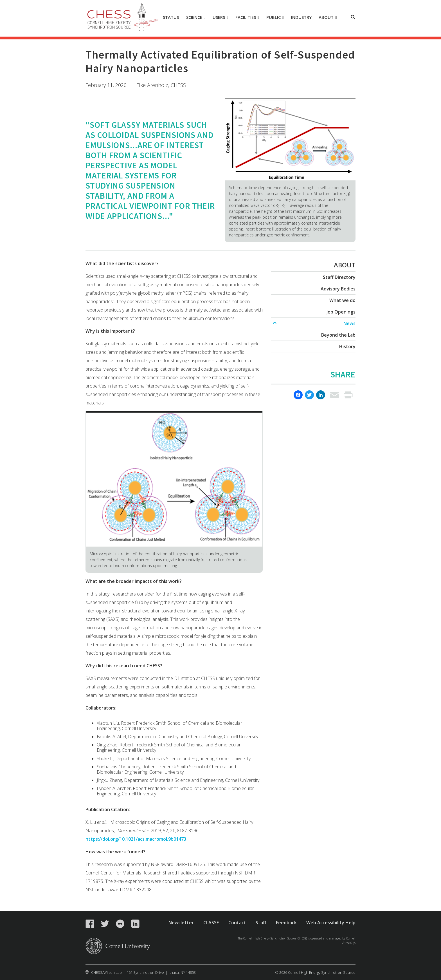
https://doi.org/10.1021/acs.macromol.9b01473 (136, 839)
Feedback (286, 923)
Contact (237, 923)
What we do (342, 300)
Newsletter (181, 923)
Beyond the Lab (338, 335)
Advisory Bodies (338, 289)
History (347, 346)
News (349, 323)
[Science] (196, 18)
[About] (328, 18)
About (345, 265)
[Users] (220, 18)
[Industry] (301, 18)
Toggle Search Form (353, 17)
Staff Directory (339, 277)
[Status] (171, 18)
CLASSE (211, 923)
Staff (261, 923)
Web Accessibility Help (331, 923)
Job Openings (341, 312)
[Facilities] (247, 18)
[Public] (275, 18)
